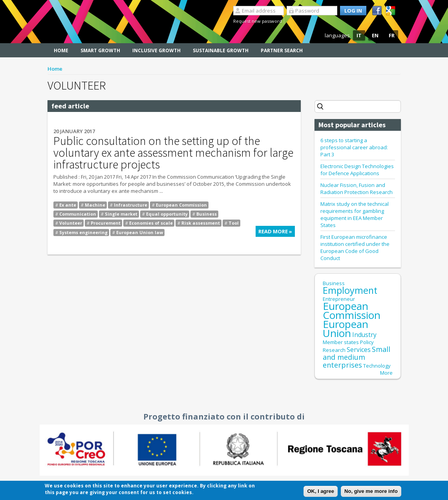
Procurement (106, 223)
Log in (353, 11)
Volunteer (71, 223)
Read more (277, 232)
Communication (78, 214)
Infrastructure (131, 205)
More (386, 373)
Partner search (282, 50)
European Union (346, 329)
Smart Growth (100, 50)
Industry (364, 335)
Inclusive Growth (156, 50)
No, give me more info (371, 492)
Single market (121, 214)
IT (359, 35)
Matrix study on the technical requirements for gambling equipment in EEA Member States (355, 214)
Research (334, 350)
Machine (95, 205)
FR (392, 35)
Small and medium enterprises (357, 357)
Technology (377, 366)
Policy (367, 342)
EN (375, 35)
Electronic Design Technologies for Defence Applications (357, 170)
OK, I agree (321, 492)
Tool (234, 223)
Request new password (258, 21)
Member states (341, 342)
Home (61, 50)
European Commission (181, 205)
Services (359, 350)
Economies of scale (151, 223)
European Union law (140, 232)
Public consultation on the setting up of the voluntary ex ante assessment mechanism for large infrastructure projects (173, 152)
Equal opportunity (167, 214)
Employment (350, 290)
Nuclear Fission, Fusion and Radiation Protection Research (357, 189)
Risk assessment (201, 223)
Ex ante (68, 205)
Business (207, 214)
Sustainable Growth (221, 50)
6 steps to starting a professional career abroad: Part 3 (354, 147)
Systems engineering (83, 232)
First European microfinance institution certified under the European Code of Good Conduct (355, 247)
